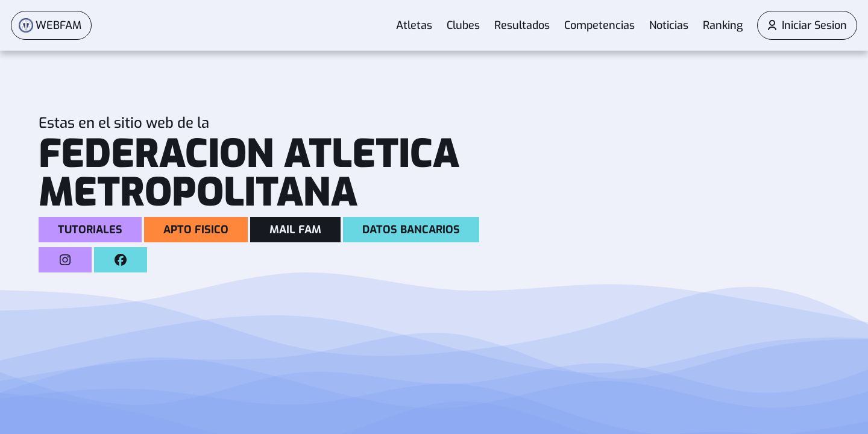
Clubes (463, 26)
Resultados (522, 26)
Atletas (414, 26)
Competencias (599, 26)
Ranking (723, 26)
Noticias (669, 26)
